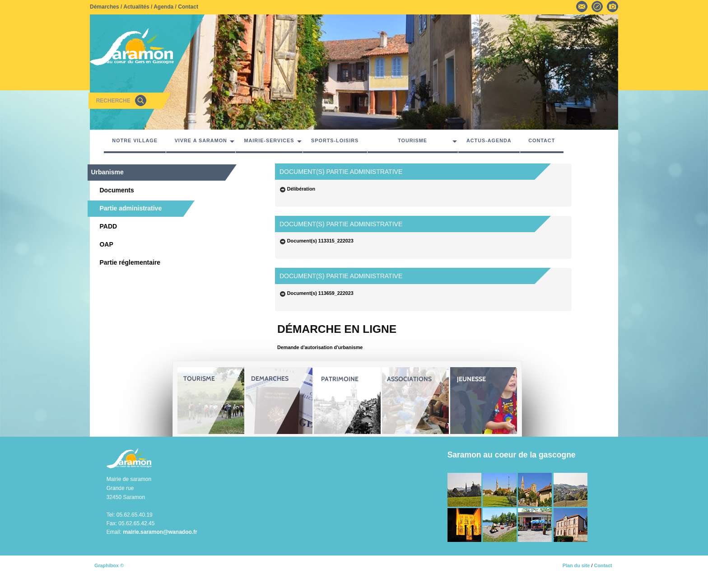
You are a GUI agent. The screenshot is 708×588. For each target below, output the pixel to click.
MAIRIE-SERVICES (269, 140)
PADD (106, 226)
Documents (114, 190)
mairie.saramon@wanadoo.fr (160, 532)
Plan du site (576, 565)
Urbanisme (107, 172)
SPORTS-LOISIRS (335, 140)
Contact (188, 7)
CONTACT (542, 140)
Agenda (163, 7)
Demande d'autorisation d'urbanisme (320, 347)
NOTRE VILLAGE (135, 140)
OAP (104, 244)
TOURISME (412, 140)
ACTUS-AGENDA (489, 140)
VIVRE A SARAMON (201, 140)
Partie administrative (128, 208)
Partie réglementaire (127, 262)
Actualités (136, 7)
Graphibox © (109, 565)
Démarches (105, 7)
